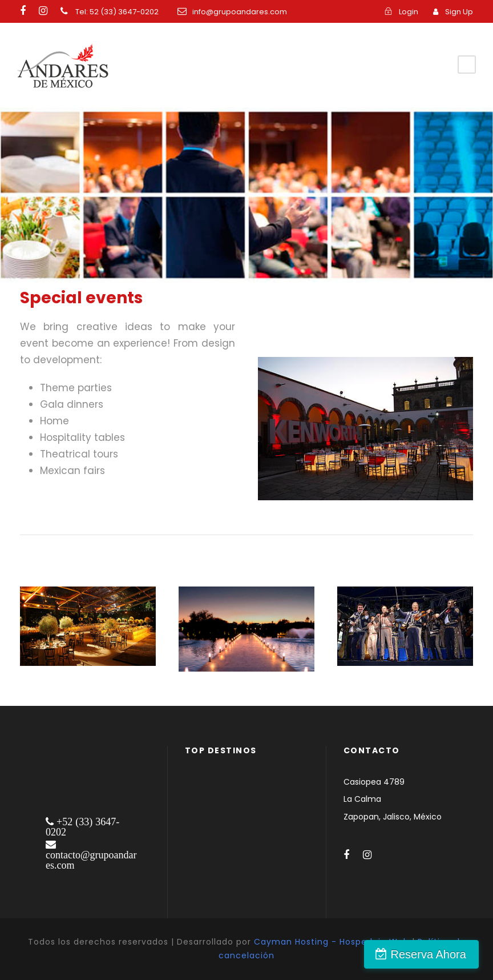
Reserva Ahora (432, 954)
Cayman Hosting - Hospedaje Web (332, 942)
